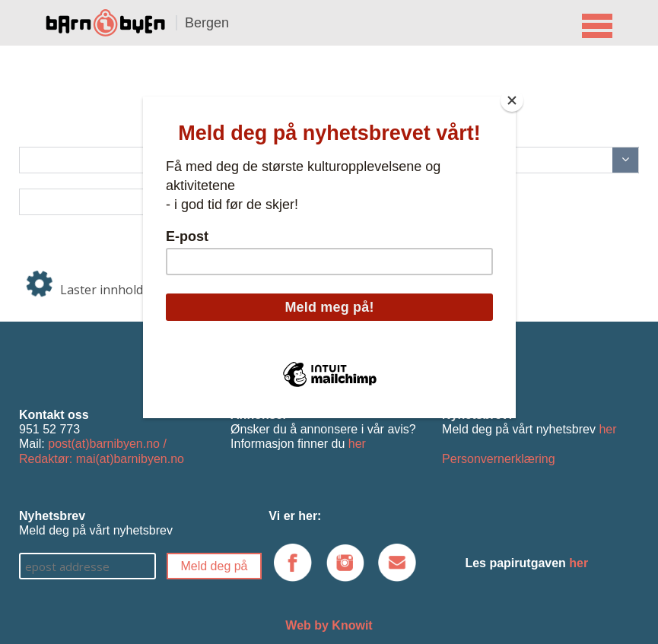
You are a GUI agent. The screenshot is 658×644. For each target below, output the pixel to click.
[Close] (512, 100)
